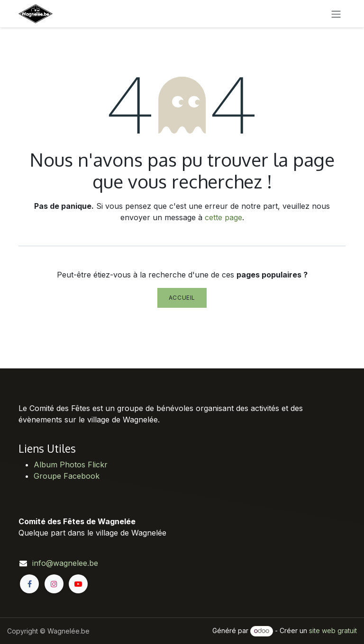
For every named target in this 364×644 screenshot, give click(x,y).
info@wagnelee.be (65, 563)
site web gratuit (333, 631)
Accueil (182, 298)
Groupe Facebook (67, 476)
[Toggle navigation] (336, 14)
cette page (223, 217)
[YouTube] (78, 584)
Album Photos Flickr (71, 465)
